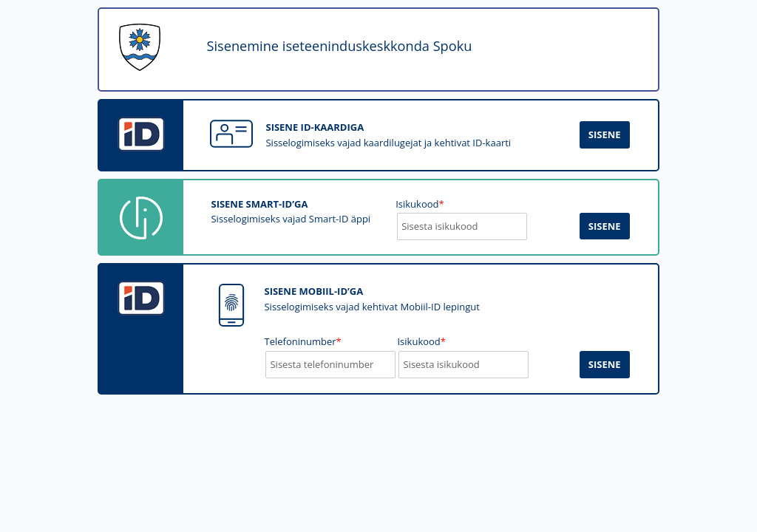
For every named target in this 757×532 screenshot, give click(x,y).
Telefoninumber (302, 341)
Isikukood (421, 341)
